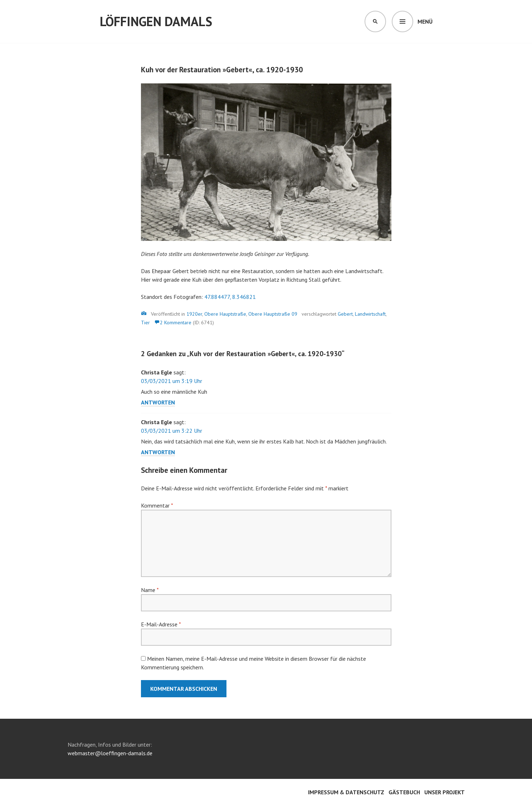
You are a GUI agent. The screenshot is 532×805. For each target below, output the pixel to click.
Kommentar (157, 505)
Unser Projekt (445, 792)
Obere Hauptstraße (225, 314)
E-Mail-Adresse (161, 624)
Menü (425, 21)
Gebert (345, 314)
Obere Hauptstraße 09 (273, 314)
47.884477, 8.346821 (230, 297)
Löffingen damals (156, 21)
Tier (145, 323)
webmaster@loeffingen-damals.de (110, 753)
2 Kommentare (176, 323)
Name (150, 590)
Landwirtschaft (370, 314)
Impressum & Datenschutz (346, 792)
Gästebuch (404, 792)
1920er (194, 314)
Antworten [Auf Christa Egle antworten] (158, 402)
